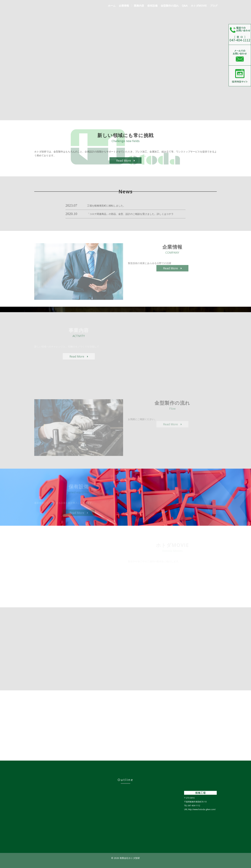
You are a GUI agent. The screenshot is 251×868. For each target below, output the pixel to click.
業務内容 (139, 6)
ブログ (214, 6)
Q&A (185, 6)
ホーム (112, 6)
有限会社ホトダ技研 (64, 7)
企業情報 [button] (124, 6)
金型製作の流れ (170, 6)
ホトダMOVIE (199, 6)
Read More (125, 164)
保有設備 (152, 6)
